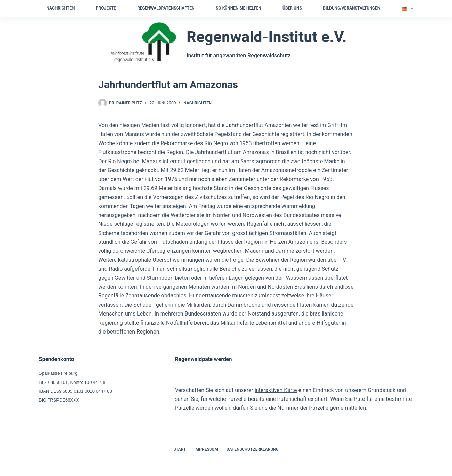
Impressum (206, 449)
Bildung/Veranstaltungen (352, 8)
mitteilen (355, 408)
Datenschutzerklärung (253, 449)
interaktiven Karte (276, 390)
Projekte (106, 8)
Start (180, 449)
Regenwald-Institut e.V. (267, 37)
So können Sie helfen (239, 8)
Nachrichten (61, 8)
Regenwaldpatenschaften (166, 8)
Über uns (292, 8)
